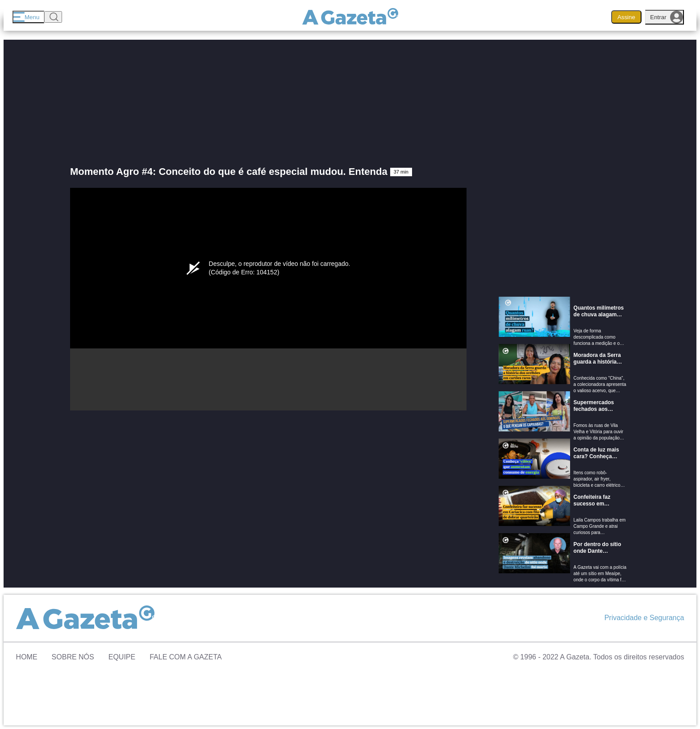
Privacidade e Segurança (644, 618)
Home (27, 657)
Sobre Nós (73, 657)
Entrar (667, 17)
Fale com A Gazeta (186, 657)
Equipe (122, 657)
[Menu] (28, 17)
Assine (626, 17)
